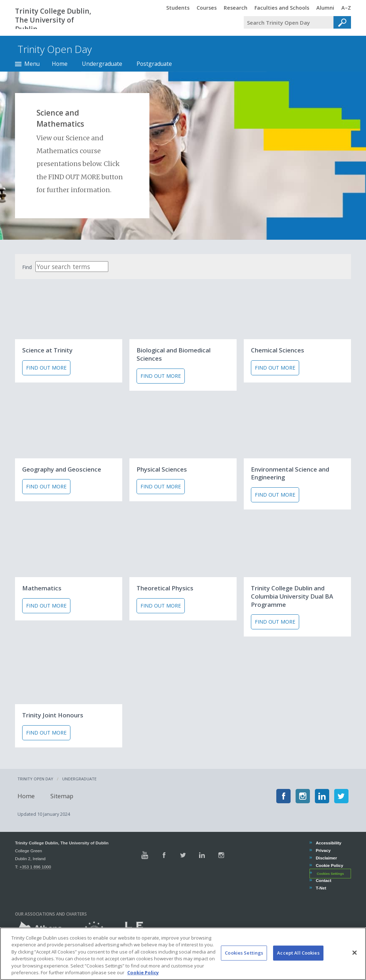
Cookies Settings (330, 873)
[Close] (355, 953)
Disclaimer (326, 858)
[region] (183, 954)
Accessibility (328, 843)
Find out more (46, 368)
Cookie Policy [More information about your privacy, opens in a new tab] (143, 972)
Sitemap (59, 796)
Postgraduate (154, 64)
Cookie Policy (329, 865)
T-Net (321, 888)
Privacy (323, 850)
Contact (323, 880)
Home (60, 64)
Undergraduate (102, 64)
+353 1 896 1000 (35, 867)
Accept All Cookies (298, 953)
